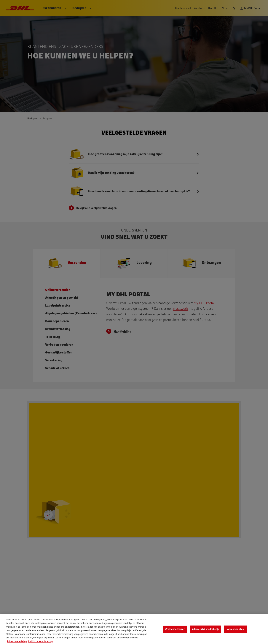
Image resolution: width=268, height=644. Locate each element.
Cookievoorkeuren (175, 631)
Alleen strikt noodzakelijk (205, 631)
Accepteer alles (235, 631)
